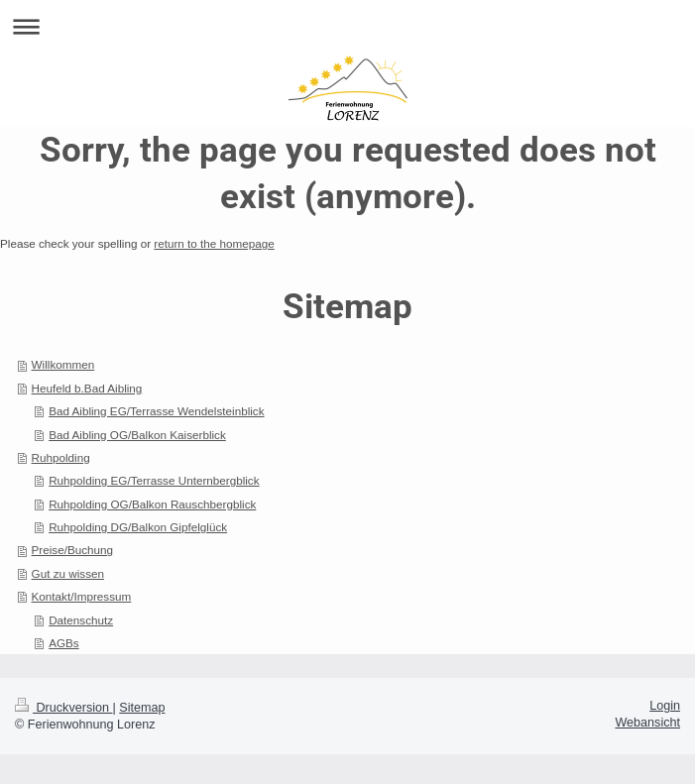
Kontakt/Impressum (82, 596)
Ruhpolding (61, 457)
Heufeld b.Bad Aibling (87, 388)
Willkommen (63, 364)
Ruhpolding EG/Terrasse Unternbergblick (154, 480)
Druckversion (63, 708)
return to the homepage (214, 243)
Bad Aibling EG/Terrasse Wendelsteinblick (156, 411)
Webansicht (647, 723)
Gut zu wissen (68, 573)
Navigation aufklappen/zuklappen (347, 26)
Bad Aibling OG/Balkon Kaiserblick (137, 435)
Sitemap (142, 708)
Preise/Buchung (73, 550)
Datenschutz (81, 620)
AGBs (64, 643)
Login (665, 706)
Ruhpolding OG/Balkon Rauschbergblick (152, 504)
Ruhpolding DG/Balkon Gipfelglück (138, 527)
